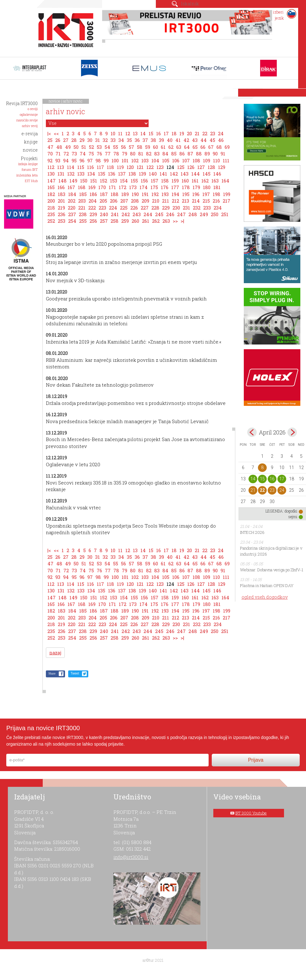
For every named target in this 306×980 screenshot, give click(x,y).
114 (71, 167)
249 (204, 214)
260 (135, 221)
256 (93, 221)
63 (179, 147)
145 (207, 174)
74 (83, 154)
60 (156, 147)
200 (51, 201)
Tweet (75, 673)
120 (130, 167)
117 (100, 167)
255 (83, 221)
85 (174, 154)
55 (116, 147)
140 (153, 174)
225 (124, 208)
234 (218, 208)
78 (116, 154)
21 (197, 133)
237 (72, 214)
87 (190, 154)
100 (115, 160)
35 (129, 140)
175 (154, 187)
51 (84, 147)
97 (90, 160)
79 (125, 154)
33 (113, 140)
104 (155, 160)
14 (143, 133)
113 (61, 167)
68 (219, 147)
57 (131, 147)
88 (199, 154)
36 (137, 140)
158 (165, 181)
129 (222, 167)
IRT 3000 (64, 31)
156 (144, 181)
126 (191, 167)
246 (170, 214)
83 (157, 154)
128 (211, 167)
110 (216, 160)
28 (74, 140)
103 (145, 160)
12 (128, 133)
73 (74, 154)
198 (216, 194)
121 (140, 167)
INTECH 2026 (252, 532)
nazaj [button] (55, 653)
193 (165, 194)
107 (186, 160)
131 (61, 174)
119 (120, 167)
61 (163, 147)
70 (50, 154)
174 (144, 187)
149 (73, 181)
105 (166, 160)
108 (196, 160)
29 (82, 140)
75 (91, 154)
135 (102, 174)
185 (83, 194)
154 (124, 181)
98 (98, 160)
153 (114, 181)
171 (112, 187)
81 (141, 154)
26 (58, 140)
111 (226, 160)
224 (113, 208)
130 (51, 174)
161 (195, 181)
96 (82, 160)
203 (82, 201)
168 (82, 187)
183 (62, 194)
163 (215, 181)
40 (170, 140)
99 (106, 160)
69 (227, 147)
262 (156, 221)
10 (113, 133)
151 (94, 181)
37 (145, 140)
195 (186, 194)
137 (122, 174)
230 (176, 208)
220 (72, 208)
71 (58, 154)
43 (195, 140)
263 (166, 221)
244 (148, 214)
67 (211, 147)
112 (51, 167)
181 (217, 187)
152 (104, 181)
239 (93, 214)
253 (62, 221)
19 (182, 133)
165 (51, 187)
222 (92, 208)
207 (124, 201)
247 (181, 214)
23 (213, 133)
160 (185, 181)
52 (91, 147)
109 (207, 160)
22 (205, 133)
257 (104, 221)
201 (61, 201)
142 (174, 174)
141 (163, 174)
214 (196, 201)
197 (206, 194)
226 (134, 208)
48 (59, 147)
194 (175, 194)
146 (217, 174)
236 (62, 214)
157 (155, 181)
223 (102, 208)
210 (156, 201)
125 (181, 167)
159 (175, 181)
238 (83, 214)
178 (186, 187)
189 (125, 194)
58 (140, 147)
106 (176, 160)
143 (185, 174)
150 (84, 181)
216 (216, 201)
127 (201, 167)
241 (115, 214)
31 (98, 140)
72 (66, 154)
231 (186, 208)
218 (51, 208)
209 (145, 201)
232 (197, 208)
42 (186, 140)
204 (93, 201)
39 (161, 140)
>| (182, 221)
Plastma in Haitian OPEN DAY (267, 585)
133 (81, 174)
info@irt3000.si (131, 857)
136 (112, 174)
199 (227, 194)
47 (50, 147)
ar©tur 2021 (153, 960)
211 (166, 201)
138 (132, 174)
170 (102, 187)
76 (99, 154)
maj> (292, 432)
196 (196, 194)
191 (145, 194)
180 (207, 187)
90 (215, 154)
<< (56, 133)
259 (125, 221)
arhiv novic (73, 101)
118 (110, 167)
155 (134, 181)
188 (115, 194)
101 (125, 160)
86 (182, 154)
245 (159, 214)
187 (104, 194)
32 (105, 140)
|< (49, 133)
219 (61, 208)
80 (133, 154)
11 (120, 133)
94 (66, 160)
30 (90, 140)
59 (148, 147)
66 (203, 147)
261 (146, 221)
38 (153, 140)
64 (187, 147)
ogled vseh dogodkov (265, 597)
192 (155, 194)
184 (72, 194)
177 (175, 187)
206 (114, 201)
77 (108, 154)
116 (90, 167)
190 (135, 194)
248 (193, 214)
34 (121, 140)
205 (103, 201)
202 (72, 201)
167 (71, 187)
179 (196, 187)
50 (76, 147)
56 (123, 147)
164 (225, 181)
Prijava (256, 760)
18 (174, 133)
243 (137, 214)
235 (51, 214)
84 (165, 154)
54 (107, 147)
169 (92, 187)
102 (135, 160)
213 (186, 201)
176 (165, 187)
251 (225, 214)
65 (195, 147)
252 (51, 221)
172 (123, 187)
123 (160, 167)
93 (58, 160)
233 (207, 208)
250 (215, 214)
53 (99, 147)
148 (63, 181)
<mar (252, 432)
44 (204, 140)
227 (145, 208)
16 (158, 133)
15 (151, 133)
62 (171, 147)
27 (66, 140)
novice (55, 101)
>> (175, 221)
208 (135, 201)
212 (175, 201)
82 (149, 154)
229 (166, 208)
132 (71, 174)
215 (206, 201)
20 (189, 133)
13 (135, 133)
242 (126, 214)
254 (72, 221)
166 (61, 187)
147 (52, 181)
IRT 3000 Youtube (251, 813)
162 (205, 181)
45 (212, 140)
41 (178, 140)
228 (155, 208)
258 (115, 221)
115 (81, 167)
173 (133, 187)
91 (223, 154)
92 (50, 160)
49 (68, 147)
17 (166, 133)
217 (227, 201)
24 (221, 133)
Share (52, 673)
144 (196, 174)
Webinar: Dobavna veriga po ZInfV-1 (272, 570)
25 (50, 140)
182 (51, 194)
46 (221, 140)
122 (150, 167)
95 (74, 160)
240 (104, 214)
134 (91, 174)
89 (207, 154)
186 (93, 194)
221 (82, 208)
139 (142, 174)
